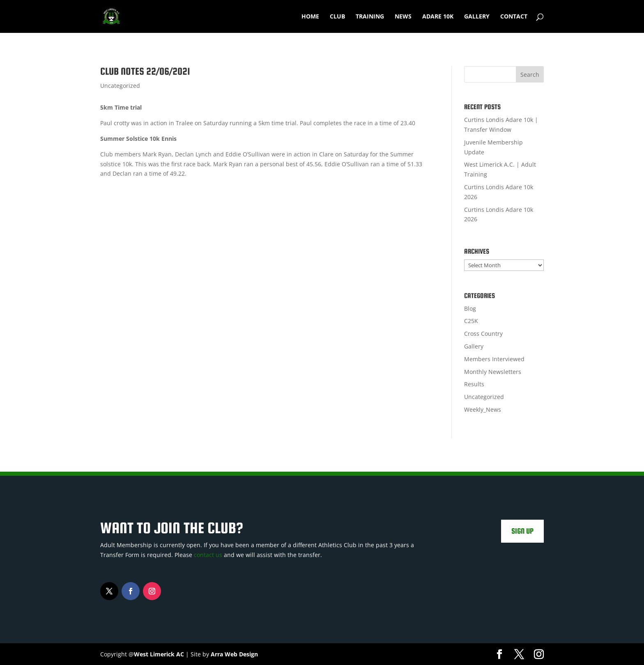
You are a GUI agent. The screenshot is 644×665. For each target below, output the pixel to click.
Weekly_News (483, 409)
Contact (514, 17)
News (403, 17)
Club (337, 17)
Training (370, 17)
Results (474, 384)
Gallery (477, 17)
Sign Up (522, 531)
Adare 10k (438, 17)
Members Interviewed (494, 359)
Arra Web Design (234, 654)
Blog (470, 308)
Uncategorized (120, 86)
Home (310, 17)
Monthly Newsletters (493, 372)
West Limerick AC (159, 654)
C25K (471, 321)
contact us (208, 555)
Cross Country (483, 334)
